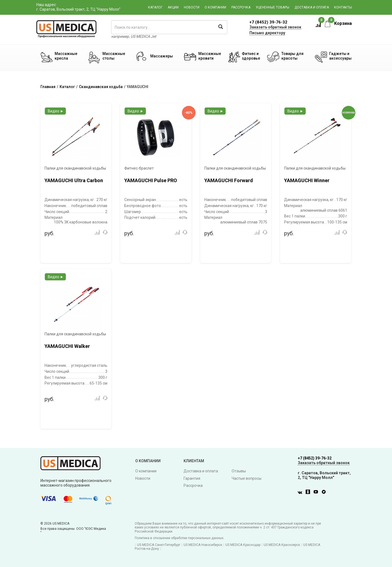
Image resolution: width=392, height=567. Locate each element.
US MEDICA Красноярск (282, 545)
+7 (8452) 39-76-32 (268, 22)
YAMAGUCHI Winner (307, 180)
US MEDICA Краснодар (243, 545)
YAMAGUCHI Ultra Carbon (74, 180)
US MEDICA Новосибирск (203, 545)
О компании (215, 7)
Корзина (338, 23)
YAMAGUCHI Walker (67, 346)
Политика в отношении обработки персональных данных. (179, 538)
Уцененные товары (272, 7)
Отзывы (239, 471)
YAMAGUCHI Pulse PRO (151, 180)
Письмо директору (267, 33)
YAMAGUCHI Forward (229, 180)
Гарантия (192, 478)
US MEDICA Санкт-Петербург (159, 545)
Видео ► (56, 111)
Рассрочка (241, 7)
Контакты (343, 7)
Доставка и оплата (312, 7)
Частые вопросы (247, 478)
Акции (173, 7)
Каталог (155, 7)
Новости (192, 7)
